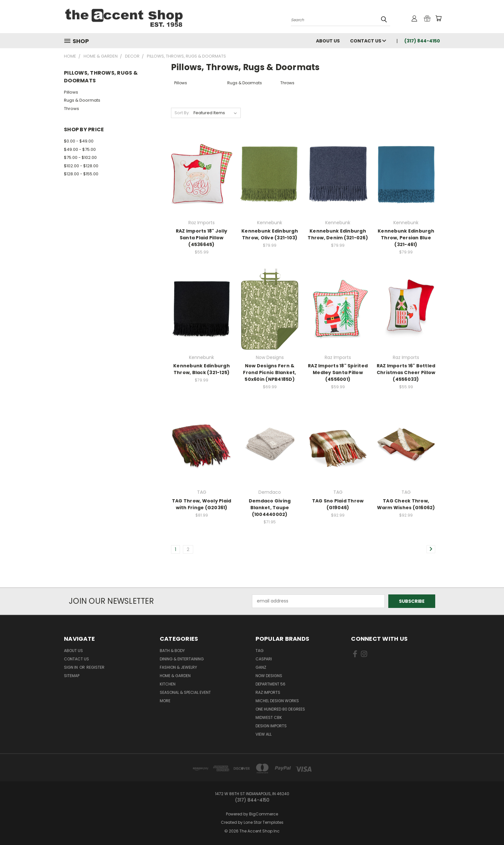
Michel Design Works (277, 701)
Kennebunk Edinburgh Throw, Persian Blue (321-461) (406, 238)
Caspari (264, 659)
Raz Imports (268, 692)
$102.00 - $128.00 (81, 166)
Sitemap (72, 676)
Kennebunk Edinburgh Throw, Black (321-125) (202, 369)
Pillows (71, 92)
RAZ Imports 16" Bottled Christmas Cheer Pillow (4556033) (406, 372)
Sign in (71, 667)
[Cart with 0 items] (438, 18)
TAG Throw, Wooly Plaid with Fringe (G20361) (202, 504)
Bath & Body (172, 651)
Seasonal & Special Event (185, 692)
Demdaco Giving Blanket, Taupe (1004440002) (270, 508)
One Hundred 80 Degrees (280, 709)
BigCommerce (264, 814)
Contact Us (368, 41)
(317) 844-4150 (422, 41)
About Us (328, 41)
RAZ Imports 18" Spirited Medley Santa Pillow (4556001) (338, 372)
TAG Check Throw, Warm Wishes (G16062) (406, 504)
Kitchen (168, 684)
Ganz (261, 667)
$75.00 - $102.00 (80, 157)
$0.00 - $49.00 (79, 141)
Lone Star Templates (264, 822)
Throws (72, 109)
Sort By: (182, 113)
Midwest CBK (269, 717)
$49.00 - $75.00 (80, 149)
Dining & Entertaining (182, 659)
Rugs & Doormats (82, 100)
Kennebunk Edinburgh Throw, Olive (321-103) (270, 234)
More (165, 701)
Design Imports (271, 726)
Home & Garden (175, 676)
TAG (260, 651)
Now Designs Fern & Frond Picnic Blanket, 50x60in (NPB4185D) (270, 372)
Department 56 (270, 684)
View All (264, 734)
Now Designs (269, 676)
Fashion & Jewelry (178, 667)
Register (95, 667)
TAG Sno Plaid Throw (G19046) (338, 504)
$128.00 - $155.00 (81, 174)
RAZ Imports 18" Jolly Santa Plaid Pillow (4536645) (202, 238)
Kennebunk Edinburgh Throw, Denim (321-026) (338, 234)
